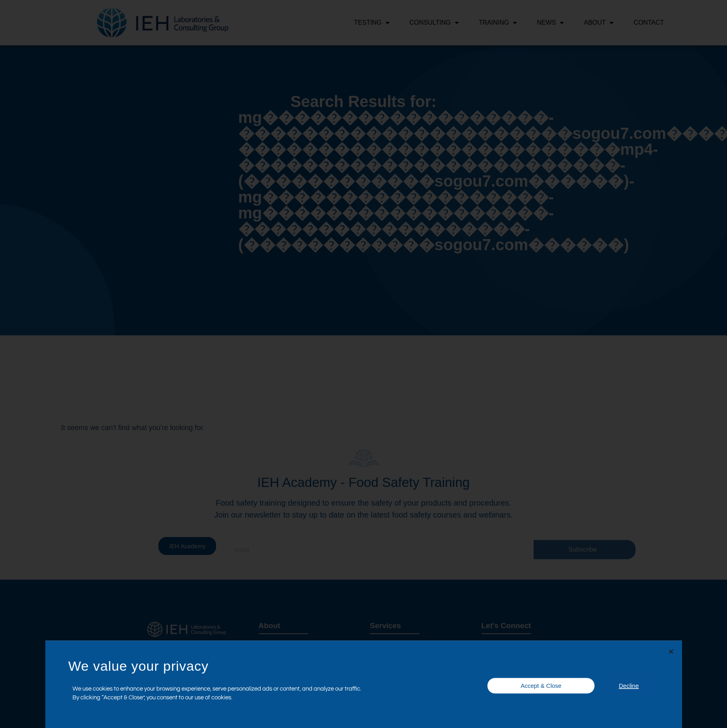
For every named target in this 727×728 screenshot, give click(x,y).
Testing (372, 23)
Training (498, 23)
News (550, 23)
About (599, 23)
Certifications (506, 676)
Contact (649, 22)
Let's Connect (506, 626)
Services (386, 626)
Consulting (434, 23)
